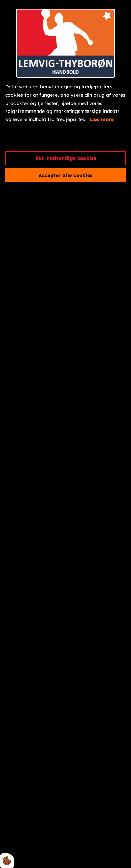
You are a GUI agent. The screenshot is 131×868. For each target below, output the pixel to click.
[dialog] (65, 434)
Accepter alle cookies (65, 175)
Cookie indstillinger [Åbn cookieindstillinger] (30, 140)
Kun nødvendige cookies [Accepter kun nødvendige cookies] (66, 158)
